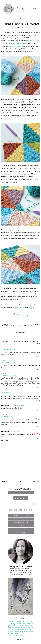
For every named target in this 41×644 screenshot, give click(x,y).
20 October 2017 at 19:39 (8, 339)
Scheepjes (20, 327)
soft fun (26, 327)
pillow (16, 634)
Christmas (11, 621)
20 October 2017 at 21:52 (8, 350)
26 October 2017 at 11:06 (8, 394)
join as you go (11, 327)
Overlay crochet (16, 623)
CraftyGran (5, 415)
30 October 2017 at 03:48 (16, 406)
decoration (24, 628)
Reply (38, 344)
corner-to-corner (17, 326)
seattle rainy (5, 337)
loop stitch (16, 632)
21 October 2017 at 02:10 (8, 363)
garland (31, 630)
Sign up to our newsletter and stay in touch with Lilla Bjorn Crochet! (20, 489)
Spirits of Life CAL (8, 102)
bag (14, 626)
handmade (10, 632)
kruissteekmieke (6, 392)
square (12, 636)
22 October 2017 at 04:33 (8, 376)
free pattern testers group (20, 630)
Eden (2, 348)
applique (10, 626)
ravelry (32, 634)
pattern (11, 634)
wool (20, 636)
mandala (23, 632)
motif (27, 632)
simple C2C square (15, 46)
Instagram (31, 308)
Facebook (15, 308)
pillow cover (21, 634)
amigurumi (30, 624)
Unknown (4, 361)
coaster (22, 626)
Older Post (37, 481)
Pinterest (22, 308)
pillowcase (27, 634)
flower (9, 630)
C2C (10, 326)
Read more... (29, 574)
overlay (31, 632)
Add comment (5, 441)
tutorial (33, 327)
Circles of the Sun (25, 621)
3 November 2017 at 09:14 (8, 417)
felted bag (31, 628)
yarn (23, 636)
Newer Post (5, 481)
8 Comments (4, 324)
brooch (18, 626)
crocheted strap (16, 628)
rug (9, 636)
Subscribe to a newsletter (9, 305)
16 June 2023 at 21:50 (15, 432)
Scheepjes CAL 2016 (17, 43)
